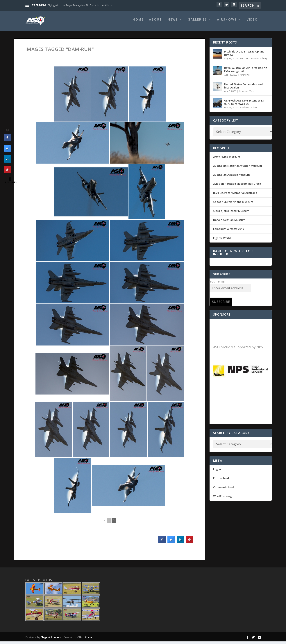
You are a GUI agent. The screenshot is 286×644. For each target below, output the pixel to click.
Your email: (218, 284)
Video (252, 22)
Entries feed (221, 481)
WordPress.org (222, 499)
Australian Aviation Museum (232, 177)
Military (263, 61)
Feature (255, 61)
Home (138, 22)
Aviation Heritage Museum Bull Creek (237, 186)
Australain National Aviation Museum (238, 168)
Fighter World (222, 241)
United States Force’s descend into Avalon (243, 88)
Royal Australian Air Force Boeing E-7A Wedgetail (246, 72)
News (173, 22)
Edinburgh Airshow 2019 (229, 231)
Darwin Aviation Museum (229, 222)
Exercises (245, 61)
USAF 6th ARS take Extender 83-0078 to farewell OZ (245, 105)
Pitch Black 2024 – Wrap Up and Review (244, 56)
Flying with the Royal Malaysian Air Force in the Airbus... (81, 5)
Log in (217, 472)
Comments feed (224, 490)
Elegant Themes (51, 640)
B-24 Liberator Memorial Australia (235, 195)
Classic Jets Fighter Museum (231, 213)
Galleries (197, 22)
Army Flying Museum (227, 159)
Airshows (227, 22)
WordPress (85, 640)
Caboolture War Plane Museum (233, 204)
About (156, 22)
